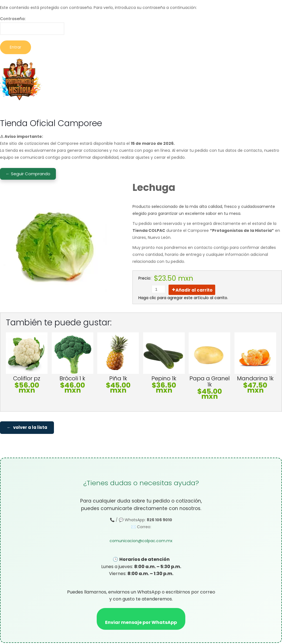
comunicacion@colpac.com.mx (141, 542)
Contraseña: (32, 25)
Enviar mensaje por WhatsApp (141, 623)
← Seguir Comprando (28, 174)
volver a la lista (30, 428)
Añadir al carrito (194, 290)
